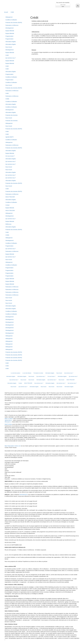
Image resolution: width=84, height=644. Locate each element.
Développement (10, 28)
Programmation (9, 36)
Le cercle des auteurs (16, 373)
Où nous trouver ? (10, 156)
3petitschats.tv (8, 420)
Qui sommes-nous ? (11, 58)
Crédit (12, 12)
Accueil (6, 12)
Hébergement (9, 17)
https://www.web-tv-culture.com (13, 446)
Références (8, 224)
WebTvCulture (8, 424)
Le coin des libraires (27, 373)
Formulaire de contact (38, 373)
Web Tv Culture (9, 419)
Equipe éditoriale (10, 31)
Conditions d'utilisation (11, 107)
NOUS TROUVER (10, 197)
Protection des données (12, 115)
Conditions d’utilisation (11, 20)
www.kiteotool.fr (24, 495)
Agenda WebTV (10, 137)
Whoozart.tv (8, 422)
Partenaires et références (12, 25)
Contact (7, 205)
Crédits (7, 99)
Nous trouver (9, 47)
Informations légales (11, 42)
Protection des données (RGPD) (14, 23)
